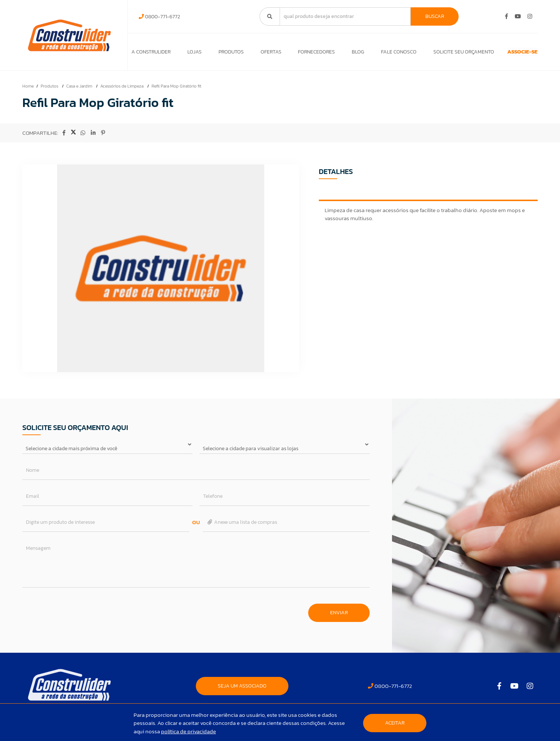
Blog (341, 54)
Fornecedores (303, 54)
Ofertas (261, 54)
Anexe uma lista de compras (242, 526)
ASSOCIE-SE (509, 54)
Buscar (435, 16)
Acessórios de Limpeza (122, 90)
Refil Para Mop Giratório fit (176, 90)
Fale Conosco (379, 54)
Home (28, 90)
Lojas (191, 54)
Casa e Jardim (80, 90)
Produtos (224, 54)
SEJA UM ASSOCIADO (242, 690)
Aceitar (395, 723)
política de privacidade (188, 731)
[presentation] (78, 613)
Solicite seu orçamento (440, 54)
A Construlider (151, 54)
